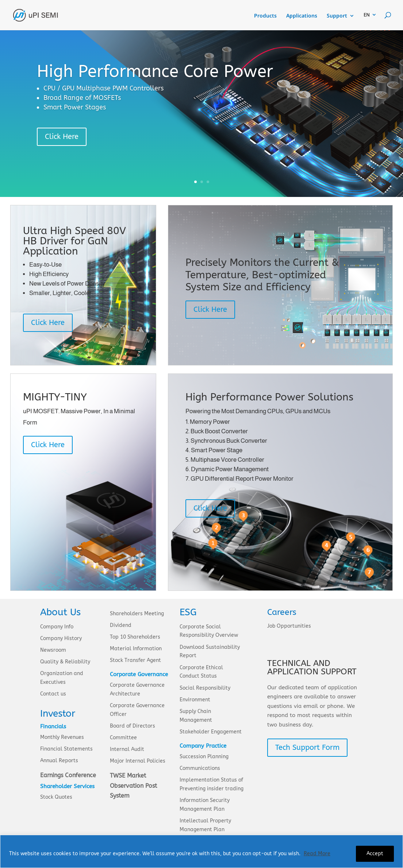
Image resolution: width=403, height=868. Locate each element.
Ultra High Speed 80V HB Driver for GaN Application (74, 241)
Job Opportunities (289, 626)
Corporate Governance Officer (137, 710)
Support (337, 16)
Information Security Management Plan (205, 805)
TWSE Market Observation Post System (133, 785)
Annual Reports (59, 761)
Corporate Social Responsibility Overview (209, 631)
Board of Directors (133, 726)
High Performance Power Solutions (269, 397)
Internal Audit (127, 749)
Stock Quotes (56, 797)
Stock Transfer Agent (135, 660)
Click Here (62, 137)
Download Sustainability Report (210, 652)
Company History (61, 638)
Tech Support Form (307, 747)
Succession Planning (204, 757)
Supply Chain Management (196, 716)
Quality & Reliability (65, 662)
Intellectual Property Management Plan (205, 825)
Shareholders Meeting (137, 614)
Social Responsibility (205, 688)
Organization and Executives (62, 678)
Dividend (121, 625)
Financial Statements (66, 749)
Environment (195, 700)
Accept (375, 854)
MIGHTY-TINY (55, 397)
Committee (123, 738)
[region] (201, 851)
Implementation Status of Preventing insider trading (212, 784)
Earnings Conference (68, 775)
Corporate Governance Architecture (137, 689)
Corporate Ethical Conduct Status (201, 672)
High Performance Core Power (155, 71)
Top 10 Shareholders (135, 637)
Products (265, 16)
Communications (200, 768)
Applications (302, 16)
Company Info (57, 627)
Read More (317, 854)
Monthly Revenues (62, 737)
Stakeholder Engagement (211, 732)
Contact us (53, 694)
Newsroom (53, 650)
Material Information (136, 649)
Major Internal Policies (138, 761)
